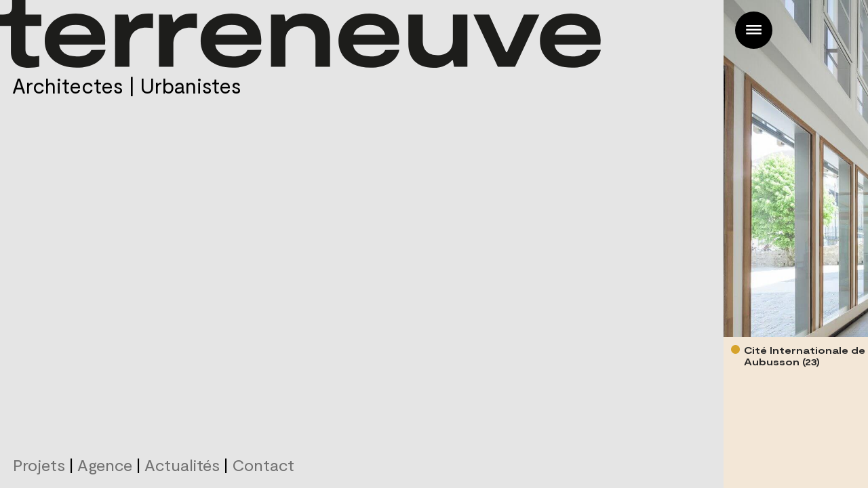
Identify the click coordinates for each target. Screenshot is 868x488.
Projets (39, 465)
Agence (105, 465)
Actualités (182, 465)
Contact (263, 465)
